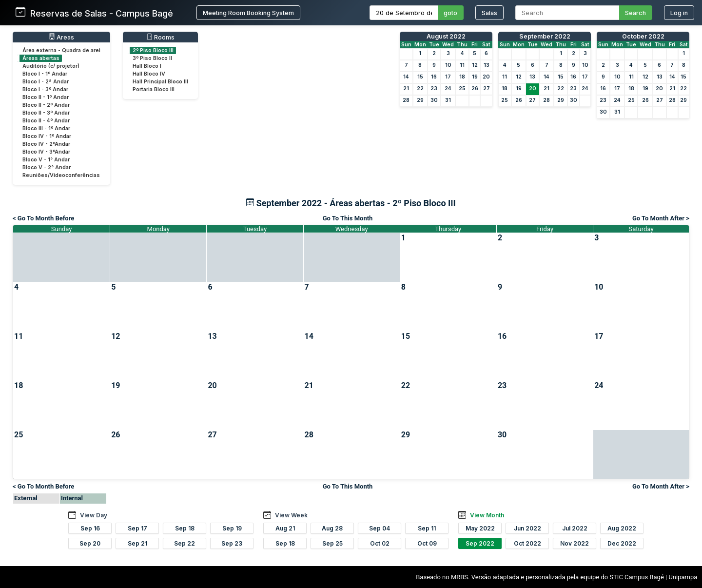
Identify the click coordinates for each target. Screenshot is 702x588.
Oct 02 (380, 543)
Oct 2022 (527, 543)
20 (486, 77)
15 (420, 77)
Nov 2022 (575, 543)
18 (462, 77)
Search (635, 13)
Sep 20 (90, 543)
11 (462, 65)
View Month (487, 515)
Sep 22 (185, 543)
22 (420, 88)
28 (406, 100)
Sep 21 (137, 543)
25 (462, 88)
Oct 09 (427, 543)
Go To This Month (348, 218)
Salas (489, 13)
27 (487, 88)
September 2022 (545, 36)
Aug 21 (285, 528)
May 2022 (480, 528)
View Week (291, 515)
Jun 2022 (527, 528)
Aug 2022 (622, 528)
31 (448, 100)
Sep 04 (380, 528)
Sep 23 (232, 543)
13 (487, 65)
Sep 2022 (480, 543)
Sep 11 (427, 528)
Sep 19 (232, 528)
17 (448, 77)
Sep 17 (137, 528)
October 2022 (643, 36)
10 (448, 65)
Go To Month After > (661, 218)
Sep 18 (185, 528)
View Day (94, 515)
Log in (679, 13)
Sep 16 (90, 528)
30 (434, 100)
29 (420, 100)
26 (475, 88)
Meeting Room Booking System (248, 13)
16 (434, 77)
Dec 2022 (622, 543)
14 (406, 77)
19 (475, 77)
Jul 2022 (575, 528)
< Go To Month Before (43, 218)
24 (448, 88)
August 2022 (446, 36)
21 (406, 88)
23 (434, 88)
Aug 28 (332, 528)
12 (475, 65)
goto (450, 13)
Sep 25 (332, 543)
